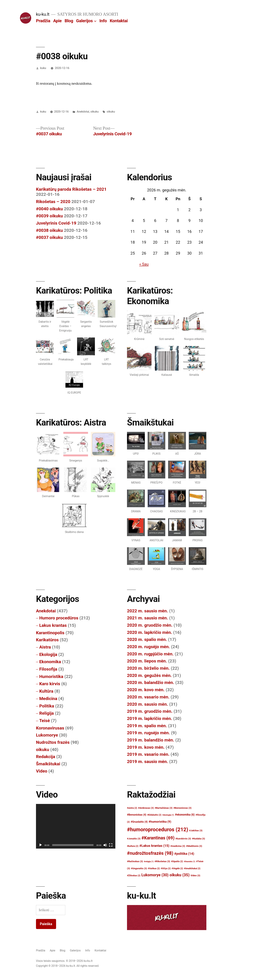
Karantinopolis (50, 633)
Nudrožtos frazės (53, 742)
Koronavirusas (50, 728)
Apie (57, 21)
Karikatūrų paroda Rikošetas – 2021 (71, 189)
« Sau (144, 264)
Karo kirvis (50, 684)
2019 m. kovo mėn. (146, 747)
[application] (76, 826)
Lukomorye (47, 735)
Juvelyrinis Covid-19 (56, 223)
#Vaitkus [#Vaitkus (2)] (154, 869)
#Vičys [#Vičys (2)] (166, 869)
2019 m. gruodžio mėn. (150, 711)
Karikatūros (47, 640)
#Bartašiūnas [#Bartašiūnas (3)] (164, 808)
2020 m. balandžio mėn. (151, 682)
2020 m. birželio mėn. (148, 668)
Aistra (45, 647)
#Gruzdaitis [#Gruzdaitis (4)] (139, 822)
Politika (47, 706)
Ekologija (48, 654)
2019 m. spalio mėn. (147, 726)
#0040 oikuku (49, 209)
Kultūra (46, 691)
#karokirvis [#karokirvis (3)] (183, 839)
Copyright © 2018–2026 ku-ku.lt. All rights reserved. (68, 966)
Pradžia (43, 21)
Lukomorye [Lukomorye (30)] (155, 875)
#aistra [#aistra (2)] (132, 808)
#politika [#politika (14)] (184, 854)
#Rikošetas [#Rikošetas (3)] (162, 861)
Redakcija (46, 757)
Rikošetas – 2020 (53, 202)
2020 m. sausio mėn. (148, 704)
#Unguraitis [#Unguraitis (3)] (139, 868)
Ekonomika (50, 662)
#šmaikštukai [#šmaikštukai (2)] (192, 869)
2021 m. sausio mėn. (148, 618)
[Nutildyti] (105, 845)
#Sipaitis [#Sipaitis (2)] (177, 861)
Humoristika (51, 676)
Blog (69, 21)
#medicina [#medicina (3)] (178, 846)
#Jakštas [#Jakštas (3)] (196, 830)
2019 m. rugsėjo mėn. (148, 733)
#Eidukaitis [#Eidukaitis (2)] (154, 815)
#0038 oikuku (49, 230)
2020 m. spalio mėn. (147, 639)
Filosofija (48, 669)
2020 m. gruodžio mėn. (150, 625)
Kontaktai (119, 21)
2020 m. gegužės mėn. (149, 675)
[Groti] (41, 845)
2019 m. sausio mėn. (148, 762)
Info (103, 21)
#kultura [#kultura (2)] (133, 846)
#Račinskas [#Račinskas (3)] (135, 861)
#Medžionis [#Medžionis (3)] (194, 846)
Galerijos (84, 21)
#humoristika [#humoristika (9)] (160, 822)
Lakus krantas (53, 625)
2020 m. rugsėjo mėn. (148, 647)
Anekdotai (83, 112)
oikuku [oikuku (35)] (180, 875)
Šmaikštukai (48, 764)
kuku (43, 68)
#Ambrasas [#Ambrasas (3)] (146, 808)
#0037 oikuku (49, 237)
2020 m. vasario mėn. (148, 697)
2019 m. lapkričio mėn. (150, 718)
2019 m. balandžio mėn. (151, 740)
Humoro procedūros (59, 618)
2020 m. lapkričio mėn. (150, 632)
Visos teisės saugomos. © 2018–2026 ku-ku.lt (64, 961)
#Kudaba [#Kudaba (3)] (198, 839)
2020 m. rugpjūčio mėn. (150, 654)
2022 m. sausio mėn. (148, 611)
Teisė (44, 721)
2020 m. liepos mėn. (147, 661)
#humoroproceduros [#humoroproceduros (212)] (158, 830)
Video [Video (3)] (195, 875)
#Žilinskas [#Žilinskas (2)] (134, 876)
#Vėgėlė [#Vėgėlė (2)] (177, 869)
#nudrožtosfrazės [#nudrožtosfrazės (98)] (150, 853)
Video (42, 771)
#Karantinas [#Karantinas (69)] (158, 838)
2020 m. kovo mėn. (146, 690)
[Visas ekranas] (111, 845)
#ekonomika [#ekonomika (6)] (185, 815)
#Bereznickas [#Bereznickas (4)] (137, 815)
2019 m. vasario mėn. (148, 754)
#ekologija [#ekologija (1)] (168, 815)
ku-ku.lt (43, 14)
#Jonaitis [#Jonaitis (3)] (134, 839)
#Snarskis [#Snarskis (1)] (190, 862)
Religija (46, 713)
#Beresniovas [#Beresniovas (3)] (182, 808)
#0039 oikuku (49, 216)
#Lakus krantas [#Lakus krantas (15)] (154, 846)
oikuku (95, 112)
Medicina (48, 699)
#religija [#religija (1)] (149, 862)
